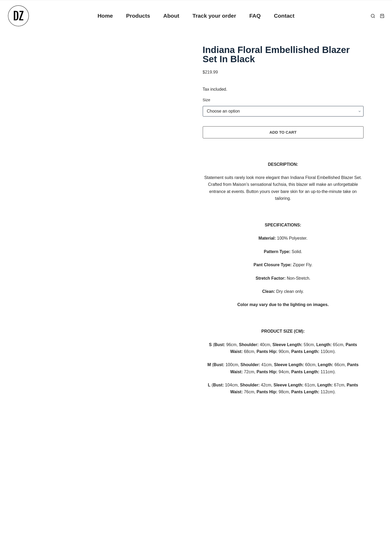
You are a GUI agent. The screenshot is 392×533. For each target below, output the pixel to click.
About (171, 16)
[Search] (373, 16)
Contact (284, 16)
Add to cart (283, 132)
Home (105, 16)
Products (138, 16)
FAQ (255, 16)
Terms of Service (44, 483)
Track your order (214, 16)
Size (207, 100)
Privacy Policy (42, 459)
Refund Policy (42, 471)
